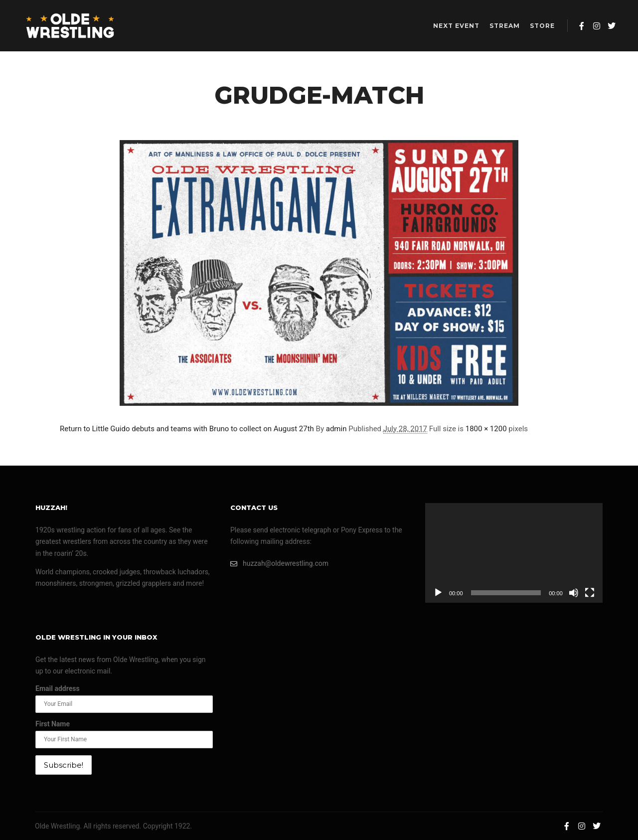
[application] (514, 553)
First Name (53, 724)
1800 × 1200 (486, 429)
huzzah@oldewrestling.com (279, 564)
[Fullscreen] (590, 593)
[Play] (438, 593)
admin (336, 429)
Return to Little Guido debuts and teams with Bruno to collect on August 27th (187, 429)
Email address (58, 688)
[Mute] (574, 593)
